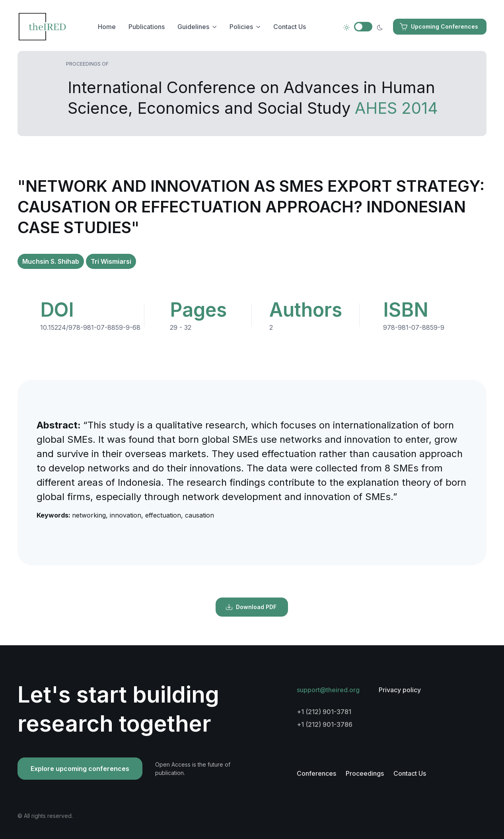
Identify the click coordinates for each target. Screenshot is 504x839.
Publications (147, 27)
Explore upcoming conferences (80, 769)
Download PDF (251, 607)
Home (107, 27)
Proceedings (365, 773)
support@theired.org (328, 690)
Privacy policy (400, 690)
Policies (241, 27)
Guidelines (193, 27)
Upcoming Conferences (439, 27)
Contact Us (290, 27)
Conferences (316, 773)
